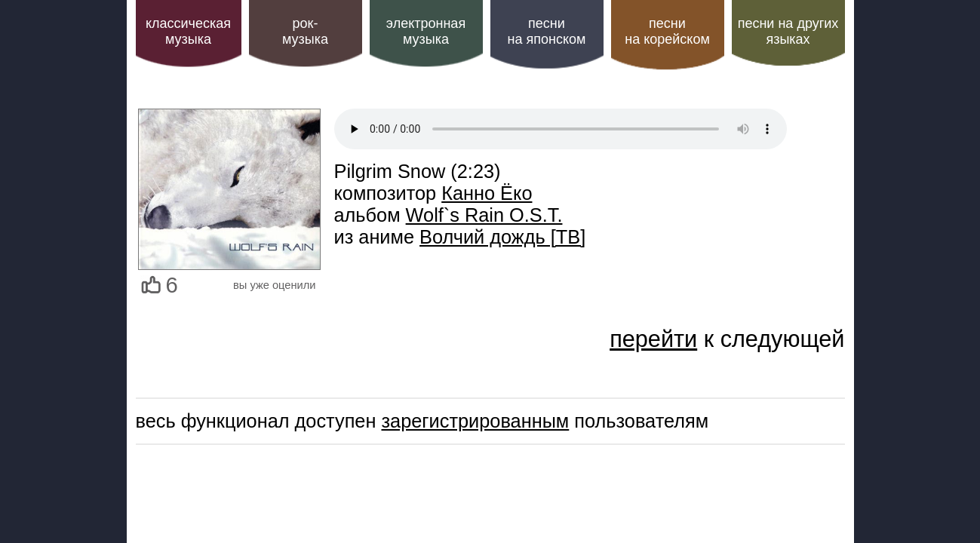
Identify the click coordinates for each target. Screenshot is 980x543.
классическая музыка (188, 31)
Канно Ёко (487, 193)
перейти (653, 339)
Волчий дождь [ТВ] (502, 237)
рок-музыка (305, 31)
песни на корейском (667, 31)
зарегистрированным (475, 421)
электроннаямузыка (426, 31)
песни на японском (547, 31)
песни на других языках (788, 31)
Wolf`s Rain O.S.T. (484, 215)
